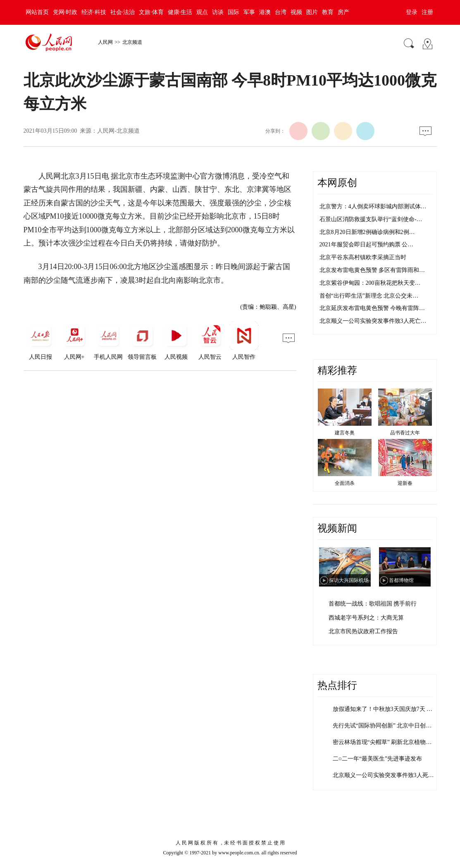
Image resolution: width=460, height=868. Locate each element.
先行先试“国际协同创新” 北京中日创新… (385, 726)
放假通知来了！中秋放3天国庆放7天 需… (386, 709)
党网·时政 (65, 12)
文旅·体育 (151, 12)
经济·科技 (94, 12)
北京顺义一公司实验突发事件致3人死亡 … (387, 775)
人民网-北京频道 (118, 131)
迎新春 (405, 483)
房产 (343, 12)
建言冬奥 (345, 433)
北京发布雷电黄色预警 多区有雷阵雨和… (372, 270)
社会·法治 (123, 12)
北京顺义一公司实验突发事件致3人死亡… (373, 321)
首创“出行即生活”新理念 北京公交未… (369, 296)
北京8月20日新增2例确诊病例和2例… (367, 232)
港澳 (265, 12)
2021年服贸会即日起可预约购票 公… (367, 244)
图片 (312, 12)
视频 (296, 12)
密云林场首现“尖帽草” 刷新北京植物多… (385, 742)
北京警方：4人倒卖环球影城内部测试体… (373, 206)
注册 (427, 12)
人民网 (105, 42)
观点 (202, 12)
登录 (412, 12)
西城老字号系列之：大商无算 (366, 618)
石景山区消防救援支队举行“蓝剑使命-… (371, 219)
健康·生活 (180, 12)
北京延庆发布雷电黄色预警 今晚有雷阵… (372, 308)
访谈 (218, 12)
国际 (234, 12)
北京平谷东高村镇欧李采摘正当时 (363, 257)
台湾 (281, 12)
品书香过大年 (405, 433)
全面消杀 (345, 483)
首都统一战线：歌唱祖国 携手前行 (373, 604)
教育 (328, 12)
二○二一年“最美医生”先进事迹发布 (378, 759)
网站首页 (37, 12)
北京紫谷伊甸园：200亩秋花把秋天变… (370, 283)
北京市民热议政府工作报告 (363, 631)
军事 (249, 12)
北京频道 (132, 42)
